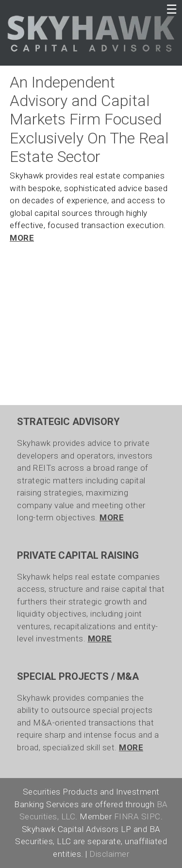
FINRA (127, 816)
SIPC (151, 816)
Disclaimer (109, 854)
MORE (22, 238)
